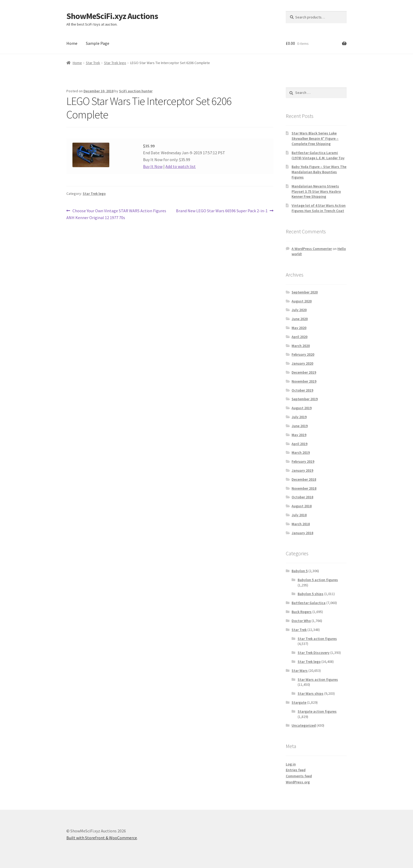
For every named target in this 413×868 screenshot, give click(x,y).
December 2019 (304, 372)
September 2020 (305, 292)
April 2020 (299, 337)
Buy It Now (153, 166)
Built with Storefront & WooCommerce (102, 838)
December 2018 (304, 479)
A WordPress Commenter (312, 249)
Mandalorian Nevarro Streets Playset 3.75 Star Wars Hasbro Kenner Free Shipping (316, 191)
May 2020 (299, 328)
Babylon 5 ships (311, 594)
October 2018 (302, 497)
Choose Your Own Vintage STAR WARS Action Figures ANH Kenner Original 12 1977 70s (116, 214)
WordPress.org (298, 782)
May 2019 (299, 435)
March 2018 (301, 524)
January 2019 (302, 470)
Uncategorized (304, 725)
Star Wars (300, 671)
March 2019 (301, 452)
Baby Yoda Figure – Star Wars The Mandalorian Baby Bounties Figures (319, 172)
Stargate (299, 702)
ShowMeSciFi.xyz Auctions (112, 16)
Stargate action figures (317, 711)
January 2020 (302, 363)
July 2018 (299, 515)
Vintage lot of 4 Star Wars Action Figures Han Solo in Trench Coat (319, 208)
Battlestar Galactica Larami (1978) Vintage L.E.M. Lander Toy (318, 155)
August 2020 (302, 301)
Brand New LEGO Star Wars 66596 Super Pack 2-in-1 (222, 211)
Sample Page (98, 43)
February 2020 (303, 354)
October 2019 (302, 390)
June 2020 (300, 319)
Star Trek (93, 63)
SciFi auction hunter (136, 91)
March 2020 (301, 346)
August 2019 (302, 408)
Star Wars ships (311, 693)
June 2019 (300, 426)
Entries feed (296, 770)
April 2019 (299, 444)
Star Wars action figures (318, 679)
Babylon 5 (300, 571)
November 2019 (304, 381)
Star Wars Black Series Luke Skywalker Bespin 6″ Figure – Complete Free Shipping (315, 138)
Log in (291, 764)
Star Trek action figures (317, 639)
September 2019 (305, 399)
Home (72, 43)
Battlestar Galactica (309, 603)
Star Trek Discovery (314, 653)
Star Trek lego (115, 63)
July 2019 (299, 417)
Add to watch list (181, 166)
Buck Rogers (302, 612)
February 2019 (303, 461)
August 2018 (302, 506)
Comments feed (299, 776)
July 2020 (299, 310)
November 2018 (304, 488)
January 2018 (302, 533)
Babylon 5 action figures (318, 580)
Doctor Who (301, 621)
